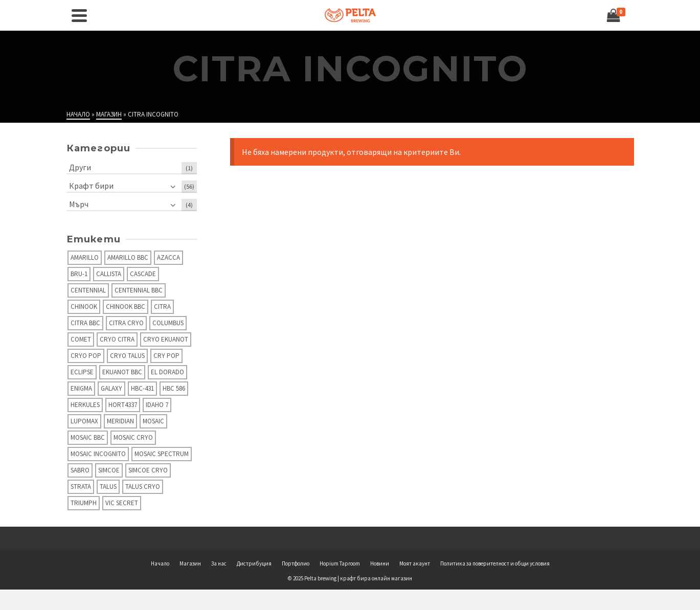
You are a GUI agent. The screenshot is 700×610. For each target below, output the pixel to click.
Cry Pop (166, 356)
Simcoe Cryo (148, 470)
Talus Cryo (143, 487)
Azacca (168, 257)
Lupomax (84, 421)
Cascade (143, 274)
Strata (81, 487)
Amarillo (85, 257)
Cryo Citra (117, 339)
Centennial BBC (139, 290)
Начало (160, 563)
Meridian (120, 421)
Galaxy (111, 388)
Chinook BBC (126, 307)
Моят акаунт (415, 563)
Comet (81, 339)
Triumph (84, 503)
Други (80, 167)
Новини (380, 563)
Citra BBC (85, 323)
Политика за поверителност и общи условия (495, 563)
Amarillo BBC (128, 257)
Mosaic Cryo (133, 437)
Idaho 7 (157, 405)
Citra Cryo (126, 323)
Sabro (80, 470)
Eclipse (82, 372)
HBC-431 (142, 388)
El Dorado (167, 372)
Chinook (84, 307)
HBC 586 (174, 388)
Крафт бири (91, 186)
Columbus (168, 323)
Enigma (81, 388)
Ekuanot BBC (122, 372)
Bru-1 (79, 274)
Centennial (88, 290)
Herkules (85, 405)
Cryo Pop (86, 356)
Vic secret (122, 503)
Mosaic (153, 421)
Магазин (190, 563)
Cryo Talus (127, 356)
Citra (162, 307)
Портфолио (296, 563)
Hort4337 (123, 405)
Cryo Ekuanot (166, 339)
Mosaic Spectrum (162, 454)
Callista (109, 274)
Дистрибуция (254, 563)
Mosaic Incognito (98, 454)
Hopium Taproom (340, 563)
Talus (108, 487)
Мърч (79, 204)
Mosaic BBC (88, 437)
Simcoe (109, 470)
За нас (219, 563)
